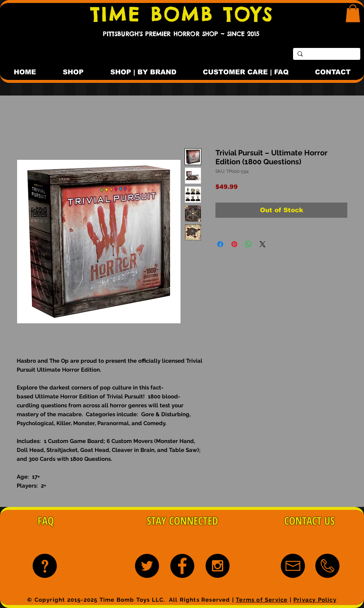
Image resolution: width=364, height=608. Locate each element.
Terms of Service (262, 600)
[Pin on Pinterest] (234, 244)
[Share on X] (263, 244)
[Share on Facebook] (220, 244)
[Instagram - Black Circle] (217, 566)
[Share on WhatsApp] (248, 244)
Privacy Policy (315, 600)
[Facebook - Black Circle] (182, 566)
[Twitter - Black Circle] (147, 566)
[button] (353, 13)
